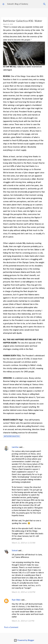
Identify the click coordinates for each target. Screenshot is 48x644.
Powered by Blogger (24, 640)
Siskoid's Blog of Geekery (18, 4)
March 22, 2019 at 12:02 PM (23, 592)
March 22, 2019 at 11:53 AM (23, 543)
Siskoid (15, 551)
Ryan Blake (16, 600)
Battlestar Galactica (12, 436)
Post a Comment (11, 627)
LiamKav (15, 447)
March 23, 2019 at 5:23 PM (23, 621)
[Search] (44, 4)
